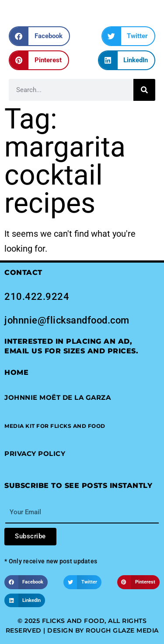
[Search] (144, 90)
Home (16, 372)
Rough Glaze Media (122, 630)
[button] (39, 36)
